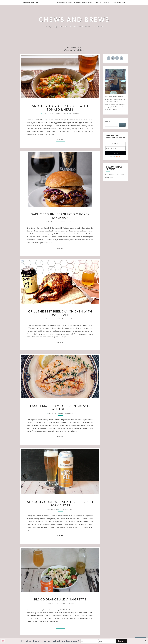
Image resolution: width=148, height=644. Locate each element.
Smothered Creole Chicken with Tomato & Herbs (60, 108)
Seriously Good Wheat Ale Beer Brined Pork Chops (60, 504)
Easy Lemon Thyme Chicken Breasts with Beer (60, 407)
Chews (97, 2)
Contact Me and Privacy (119, 2)
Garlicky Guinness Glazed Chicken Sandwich (60, 216)
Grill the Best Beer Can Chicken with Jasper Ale (60, 313)
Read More (61, 140)
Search (108, 121)
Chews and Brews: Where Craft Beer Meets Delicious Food (74, 2)
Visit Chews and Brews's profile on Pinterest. (115, 176)
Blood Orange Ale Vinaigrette (60, 599)
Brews (106, 2)
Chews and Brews (30, 2)
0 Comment (75, 114)
